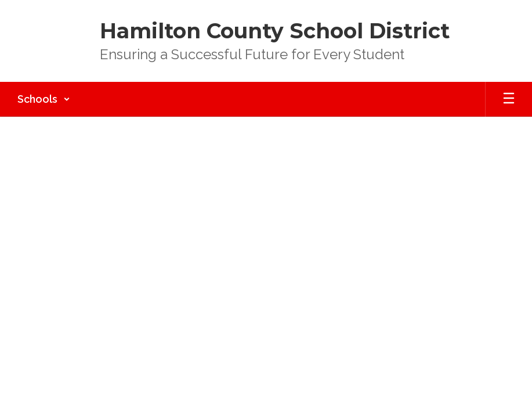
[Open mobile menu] (509, 99)
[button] (44, 99)
